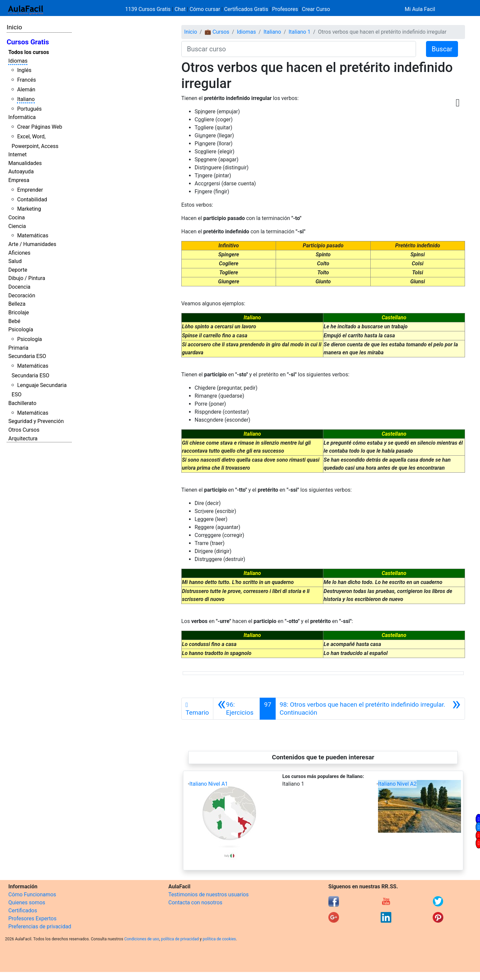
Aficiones (19, 253)
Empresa (19, 180)
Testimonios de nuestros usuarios (208, 894)
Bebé (14, 321)
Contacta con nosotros (195, 902)
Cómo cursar (205, 9)
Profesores (285, 9)
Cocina (16, 217)
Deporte (18, 270)
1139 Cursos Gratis (149, 9)
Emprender (30, 190)
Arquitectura (23, 438)
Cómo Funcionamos (32, 894)
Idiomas (18, 61)
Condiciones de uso (142, 939)
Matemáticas (33, 235)
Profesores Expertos (32, 918)
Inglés (24, 70)
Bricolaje (19, 312)
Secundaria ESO (27, 356)
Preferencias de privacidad (40, 926)
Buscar (442, 49)
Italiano (26, 99)
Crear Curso (316, 9)
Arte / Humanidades (32, 244)
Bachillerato (22, 403)
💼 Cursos (217, 32)
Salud (15, 261)
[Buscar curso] (299, 49)
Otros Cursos (24, 430)
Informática (22, 117)
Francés (26, 80)
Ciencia (17, 226)
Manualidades (25, 163)
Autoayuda (21, 171)
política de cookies (219, 939)
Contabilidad (32, 199)
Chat (180, 9)
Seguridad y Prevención (36, 421)
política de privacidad (180, 939)
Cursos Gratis (28, 42)
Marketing (29, 209)
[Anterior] (236, 709)
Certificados (23, 910)
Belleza (17, 304)
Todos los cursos (29, 52)
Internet (17, 154)
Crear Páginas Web (39, 127)
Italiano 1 (300, 32)
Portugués (29, 109)
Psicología (21, 329)
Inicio (14, 27)
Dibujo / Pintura (27, 278)
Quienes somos (27, 902)
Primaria (18, 348)
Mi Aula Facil (420, 9)
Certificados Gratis (246, 9)
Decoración (22, 295)
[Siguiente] (370, 709)
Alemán (26, 89)
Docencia (19, 287)
